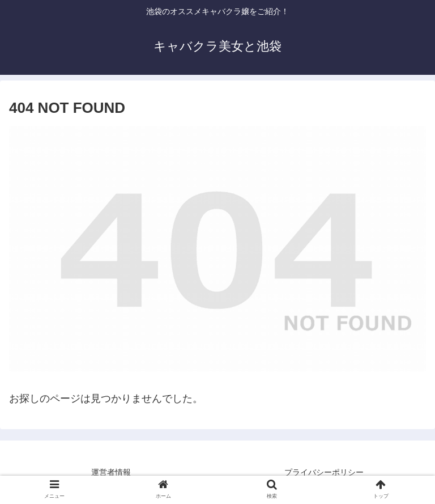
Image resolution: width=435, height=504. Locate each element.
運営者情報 (111, 472)
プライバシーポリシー (324, 472)
